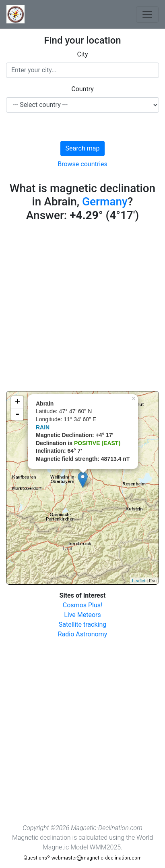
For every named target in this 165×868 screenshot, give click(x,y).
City (82, 54)
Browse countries (82, 164)
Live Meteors (82, 615)
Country (82, 89)
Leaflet (139, 581)
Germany (105, 202)
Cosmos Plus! (82, 605)
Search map (83, 148)
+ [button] (18, 402)
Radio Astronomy (82, 634)
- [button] (17, 414)
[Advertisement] (82, 308)
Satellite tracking (83, 624)
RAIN (43, 427)
